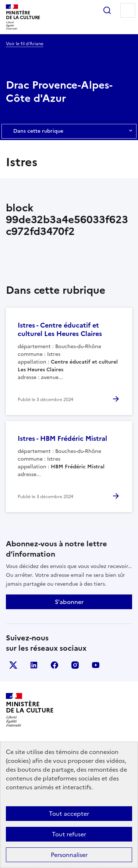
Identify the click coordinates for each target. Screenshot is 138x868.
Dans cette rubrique (69, 131)
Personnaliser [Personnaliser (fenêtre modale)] (69, 855)
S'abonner (69, 602)
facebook (54, 665)
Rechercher (107, 10)
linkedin (34, 665)
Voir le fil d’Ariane (25, 44)
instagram (75, 665)
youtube (96, 665)
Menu (128, 10)
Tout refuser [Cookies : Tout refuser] (69, 834)
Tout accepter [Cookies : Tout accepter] (69, 814)
